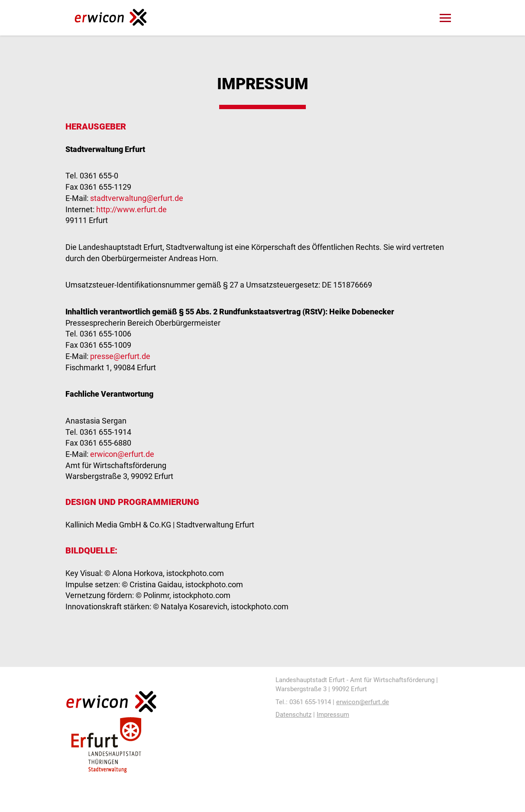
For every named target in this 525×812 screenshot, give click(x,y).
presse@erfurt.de (120, 356)
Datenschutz (293, 715)
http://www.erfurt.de (131, 209)
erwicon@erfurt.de (122, 454)
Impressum (333, 715)
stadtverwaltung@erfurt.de (137, 198)
